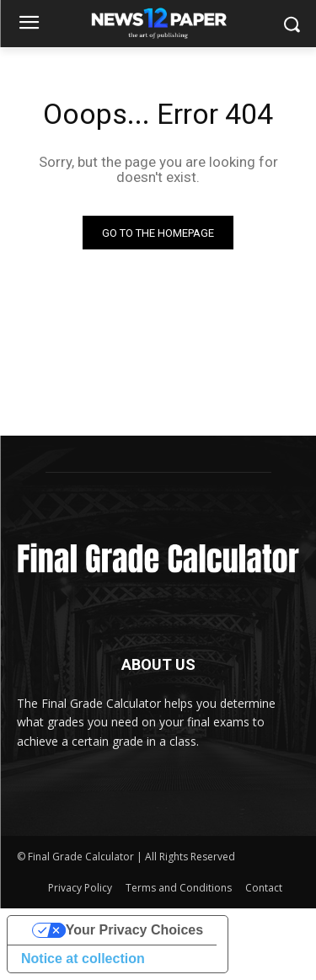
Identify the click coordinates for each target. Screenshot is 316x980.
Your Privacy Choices (134, 930)
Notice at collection (83, 959)
